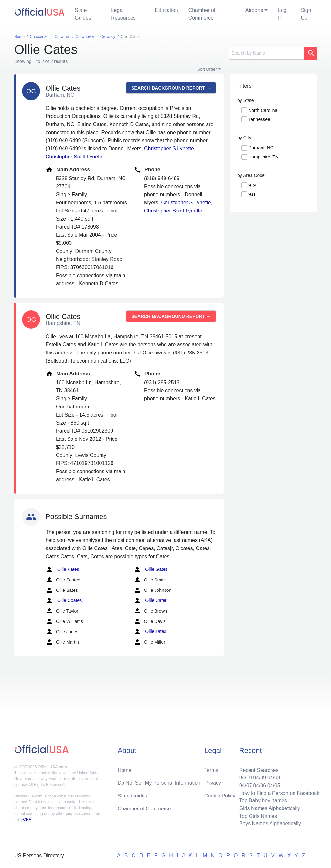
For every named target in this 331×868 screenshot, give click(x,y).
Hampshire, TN (263, 157)
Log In (282, 14)
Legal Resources (123, 14)
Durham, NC (261, 148)
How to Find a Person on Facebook (279, 792)
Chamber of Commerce (202, 14)
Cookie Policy (220, 795)
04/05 (273, 785)
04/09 (259, 777)
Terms (211, 769)
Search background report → (171, 88)
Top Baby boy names (262, 800)
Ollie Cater (150, 601)
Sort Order (207, 69)
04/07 (245, 785)
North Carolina (263, 110)
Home (125, 769)
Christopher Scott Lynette (75, 157)
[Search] (267, 53)
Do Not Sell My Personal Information (160, 782)
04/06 (259, 785)
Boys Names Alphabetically (269, 824)
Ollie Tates (150, 632)
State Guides (83, 14)
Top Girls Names (257, 816)
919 (252, 185)
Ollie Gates (150, 570)
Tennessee (259, 119)
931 (252, 194)
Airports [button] (254, 10)
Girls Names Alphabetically (269, 808)
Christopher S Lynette (169, 149)
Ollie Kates (62, 570)
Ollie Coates (64, 601)
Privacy (213, 782)
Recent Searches (258, 769)
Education (166, 10)
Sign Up (306, 14)
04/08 (273, 777)
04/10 (245, 777)
